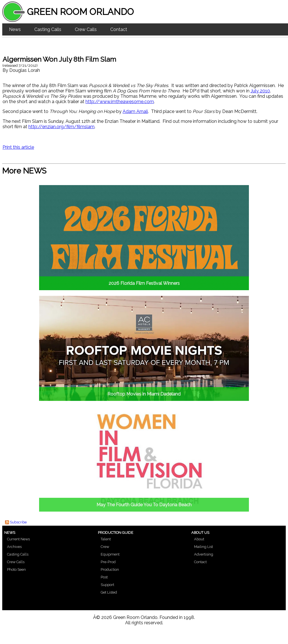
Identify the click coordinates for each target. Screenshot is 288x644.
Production (110, 569)
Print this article (18, 147)
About (199, 539)
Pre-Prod (108, 562)
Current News (18, 539)
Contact (119, 29)
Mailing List (203, 547)
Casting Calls (48, 29)
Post (104, 577)
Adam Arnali (135, 111)
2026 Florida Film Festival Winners (144, 283)
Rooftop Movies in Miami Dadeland (144, 394)
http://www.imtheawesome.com (120, 102)
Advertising (204, 554)
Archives (14, 547)
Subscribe (18, 522)
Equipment (110, 554)
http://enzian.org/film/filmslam (61, 127)
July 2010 (260, 91)
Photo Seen (16, 569)
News (15, 29)
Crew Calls (86, 29)
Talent (106, 539)
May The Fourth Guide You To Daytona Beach (144, 505)
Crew (105, 547)
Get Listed (109, 592)
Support (107, 585)
